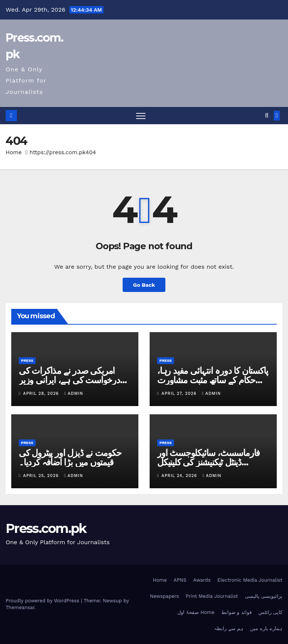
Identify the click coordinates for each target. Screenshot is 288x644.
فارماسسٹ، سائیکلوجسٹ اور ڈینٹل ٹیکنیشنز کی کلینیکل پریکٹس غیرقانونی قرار (208, 462)
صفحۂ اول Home (196, 612)
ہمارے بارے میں (266, 628)
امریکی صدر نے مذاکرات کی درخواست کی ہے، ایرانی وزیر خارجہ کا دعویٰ (69, 380)
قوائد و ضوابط (236, 612)
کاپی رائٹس (270, 612)
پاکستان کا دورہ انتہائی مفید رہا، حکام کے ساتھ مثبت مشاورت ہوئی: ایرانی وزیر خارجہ (212, 380)
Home (14, 152)
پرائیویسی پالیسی (264, 596)
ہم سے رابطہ (229, 628)
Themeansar (20, 607)
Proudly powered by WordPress (43, 601)
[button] (267, 115)
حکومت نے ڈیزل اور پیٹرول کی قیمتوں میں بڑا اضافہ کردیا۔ (70, 457)
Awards (202, 580)
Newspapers (164, 596)
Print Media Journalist (212, 596)
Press (27, 360)
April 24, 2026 (180, 476)
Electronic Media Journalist (250, 580)
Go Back (144, 285)
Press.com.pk (46, 528)
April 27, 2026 (180, 393)
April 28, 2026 (42, 393)
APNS (180, 580)
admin (73, 393)
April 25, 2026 (42, 476)
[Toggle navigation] (141, 116)
